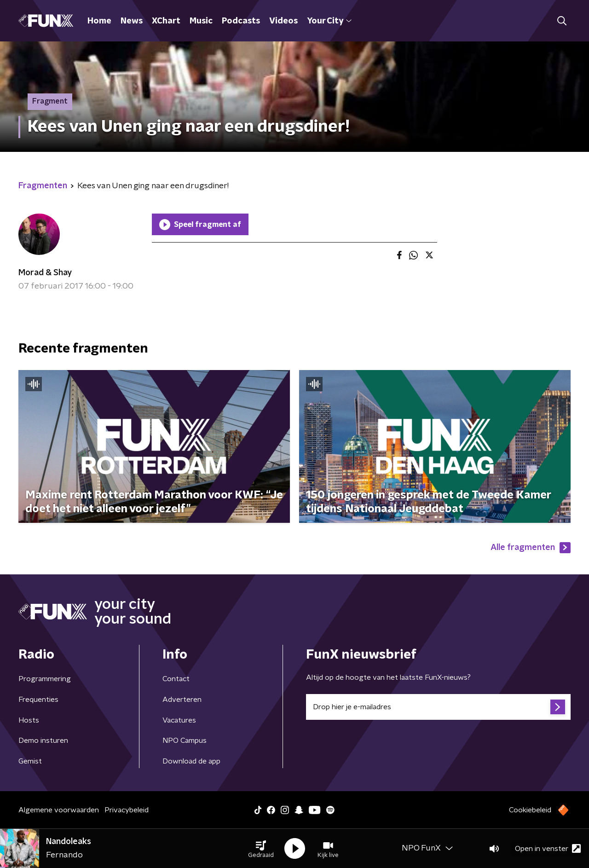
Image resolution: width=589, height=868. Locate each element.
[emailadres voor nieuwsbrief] (438, 707)
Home (99, 21)
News (132, 21)
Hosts (29, 720)
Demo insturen (43, 741)
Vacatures (179, 720)
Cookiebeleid (530, 810)
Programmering (45, 679)
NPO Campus (185, 741)
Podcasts (241, 21)
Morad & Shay (45, 273)
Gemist (30, 761)
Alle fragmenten (531, 548)
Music (201, 21)
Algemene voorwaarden (59, 810)
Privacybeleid (127, 810)
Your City (329, 21)
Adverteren (182, 700)
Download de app (191, 761)
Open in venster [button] (548, 848)
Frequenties (38, 700)
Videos (283, 21)
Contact (176, 679)
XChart (166, 21)
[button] (261, 849)
